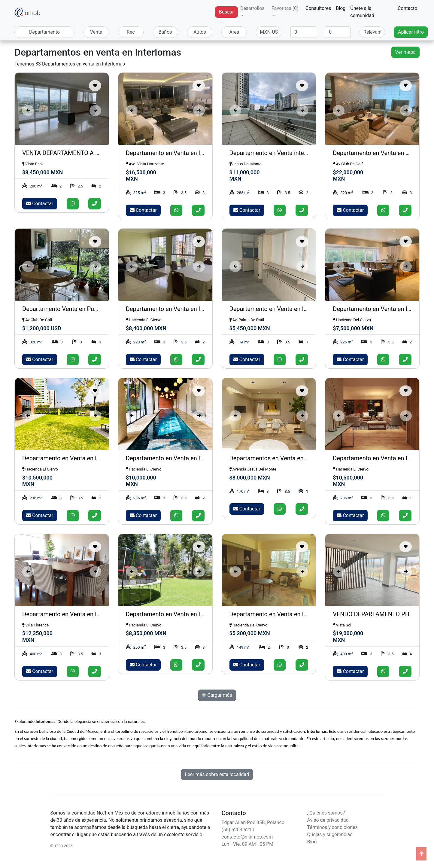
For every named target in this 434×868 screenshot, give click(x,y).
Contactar (40, 204)
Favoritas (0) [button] (285, 8)
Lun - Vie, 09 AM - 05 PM (248, 844)
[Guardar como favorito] (95, 86)
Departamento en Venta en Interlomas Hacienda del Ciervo (204, 614)
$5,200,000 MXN (250, 633)
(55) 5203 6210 (238, 830)
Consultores (318, 8)
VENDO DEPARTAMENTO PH (371, 614)
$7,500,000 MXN (353, 328)
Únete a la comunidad (362, 12)
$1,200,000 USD (42, 328)
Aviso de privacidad (328, 820)
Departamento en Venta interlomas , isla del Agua (295, 153)
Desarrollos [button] (252, 8)
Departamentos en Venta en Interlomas (282, 458)
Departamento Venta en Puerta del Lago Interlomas (91, 309)
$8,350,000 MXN (146, 633)
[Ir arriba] (421, 854)
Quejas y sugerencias (330, 834)
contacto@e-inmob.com (247, 837)
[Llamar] (95, 204)
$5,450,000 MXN (250, 328)
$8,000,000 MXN (250, 478)
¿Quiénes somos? (326, 813)
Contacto (407, 8)
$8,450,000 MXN (42, 172)
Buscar (226, 12)
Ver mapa (405, 52)
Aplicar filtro (411, 32)
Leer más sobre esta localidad (217, 774)
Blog (341, 8)
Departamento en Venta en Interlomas (176, 153)
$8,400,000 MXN (146, 328)
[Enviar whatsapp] (73, 204)
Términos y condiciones (333, 827)
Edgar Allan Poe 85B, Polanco (253, 822)
